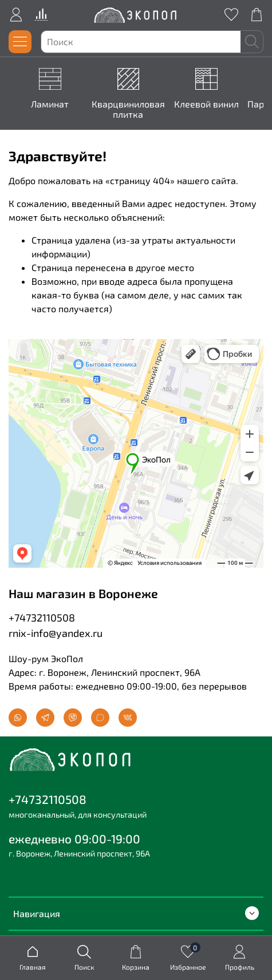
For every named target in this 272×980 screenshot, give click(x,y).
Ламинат (50, 104)
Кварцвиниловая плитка (128, 109)
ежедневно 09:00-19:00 (74, 838)
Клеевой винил (206, 104)
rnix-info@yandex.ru (56, 633)
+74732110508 (42, 618)
